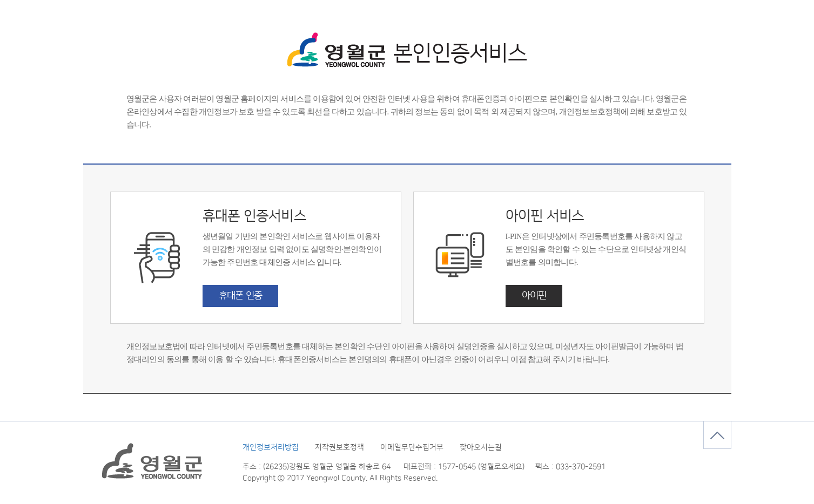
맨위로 (717, 435)
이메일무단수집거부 (412, 447)
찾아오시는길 (481, 447)
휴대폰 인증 (241, 296)
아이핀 (534, 296)
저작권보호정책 (339, 447)
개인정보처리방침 (271, 447)
